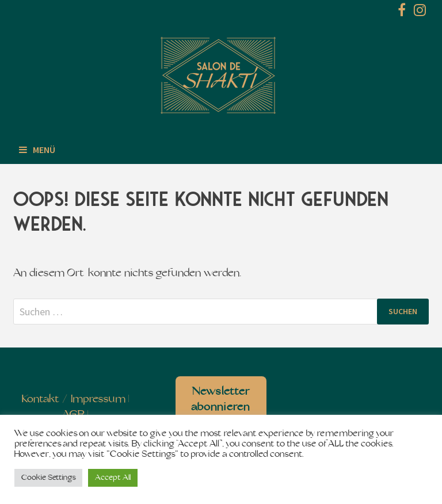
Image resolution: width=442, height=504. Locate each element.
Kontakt (41, 400)
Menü (37, 150)
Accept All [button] (113, 478)
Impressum (98, 400)
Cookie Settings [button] (48, 478)
